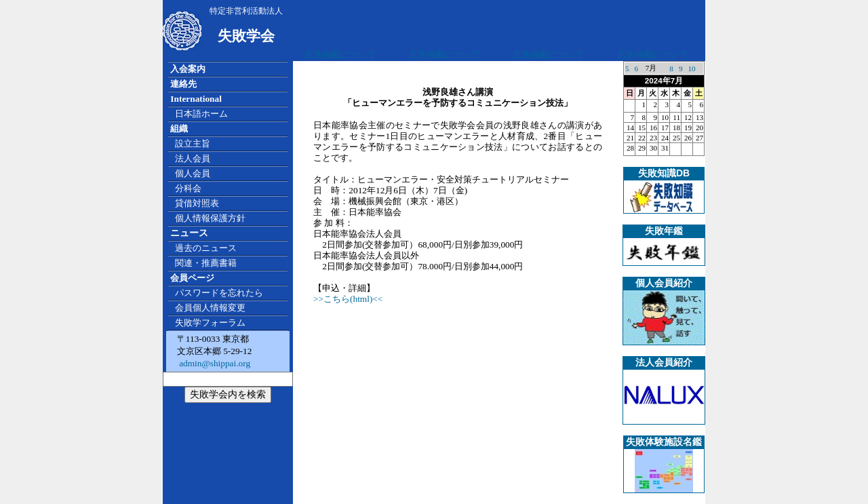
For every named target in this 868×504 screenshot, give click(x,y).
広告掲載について (340, 55)
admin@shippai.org (214, 363)
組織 (179, 129)
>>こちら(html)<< (348, 299)
